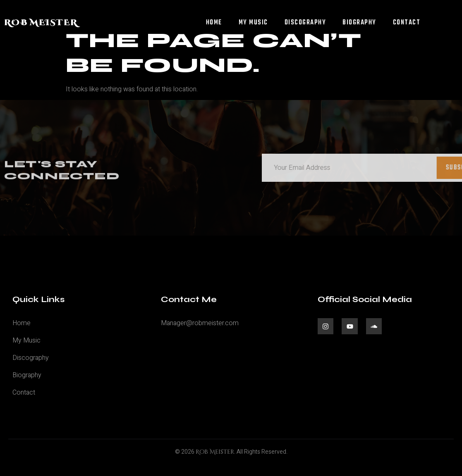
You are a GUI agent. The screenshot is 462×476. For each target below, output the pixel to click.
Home (214, 23)
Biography (359, 23)
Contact (407, 23)
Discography (305, 23)
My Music (253, 23)
